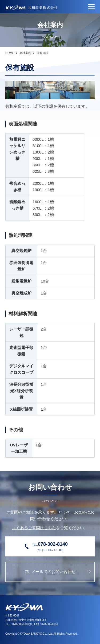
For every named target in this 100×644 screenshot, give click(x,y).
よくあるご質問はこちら (34, 528)
